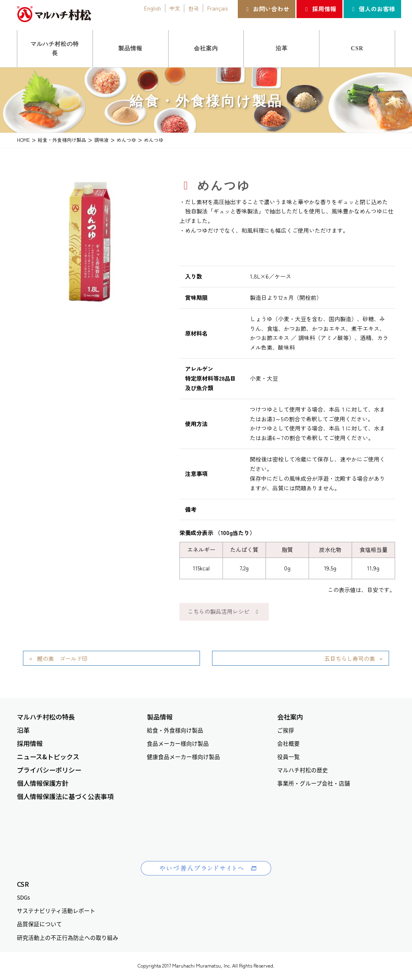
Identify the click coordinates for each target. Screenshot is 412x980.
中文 (175, 8)
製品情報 (160, 717)
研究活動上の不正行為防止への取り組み (68, 937)
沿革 (23, 730)
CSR (23, 884)
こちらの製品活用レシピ (224, 611)
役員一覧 (288, 757)
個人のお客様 (372, 9)
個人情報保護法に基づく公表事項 (65, 797)
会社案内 (290, 717)
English (152, 8)
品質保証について (39, 924)
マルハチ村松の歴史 (303, 770)
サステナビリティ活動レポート (56, 910)
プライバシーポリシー (49, 770)
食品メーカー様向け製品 (178, 743)
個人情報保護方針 (43, 783)
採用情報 (319, 9)
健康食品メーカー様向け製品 (183, 757)
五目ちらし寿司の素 (350, 658)
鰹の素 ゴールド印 (65, 658)
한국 (194, 8)
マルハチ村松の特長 (46, 717)
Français (217, 8)
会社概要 (288, 743)
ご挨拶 (286, 730)
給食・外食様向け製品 (175, 730)
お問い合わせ (267, 9)
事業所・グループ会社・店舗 (314, 783)
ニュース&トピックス (48, 757)
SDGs (23, 897)
